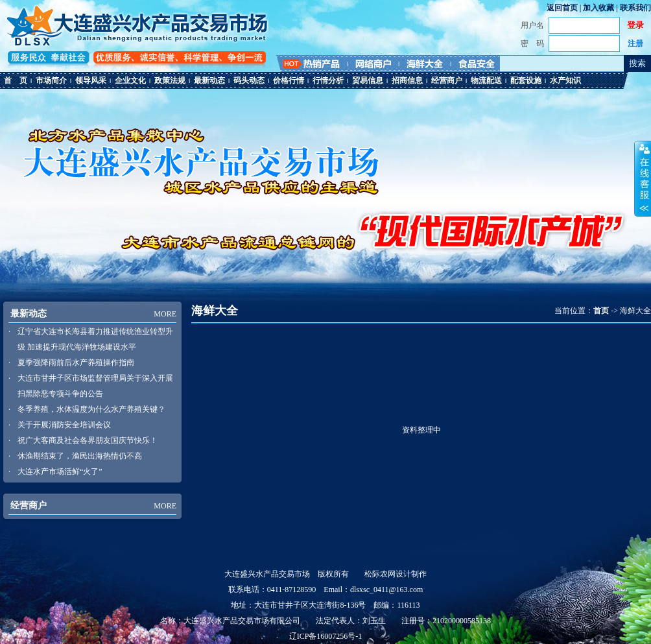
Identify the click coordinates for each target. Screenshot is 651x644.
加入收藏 (598, 8)
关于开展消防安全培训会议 (64, 425)
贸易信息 (368, 80)
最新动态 (209, 80)
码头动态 (249, 80)
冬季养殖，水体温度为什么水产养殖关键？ (91, 409)
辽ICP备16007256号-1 (326, 636)
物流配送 (486, 80)
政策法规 (170, 80)
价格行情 (289, 80)
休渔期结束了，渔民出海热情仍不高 (80, 456)
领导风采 (91, 80)
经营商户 (447, 80)
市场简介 (51, 80)
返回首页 (562, 8)
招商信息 (407, 80)
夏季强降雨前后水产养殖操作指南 (76, 363)
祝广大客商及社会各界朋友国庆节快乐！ (88, 440)
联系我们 (635, 8)
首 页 (16, 80)
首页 (601, 311)
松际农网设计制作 (396, 574)
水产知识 (565, 80)
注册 (635, 43)
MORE (165, 314)
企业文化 (130, 80)
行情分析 (328, 80)
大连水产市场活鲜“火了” (60, 471)
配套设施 (526, 80)
